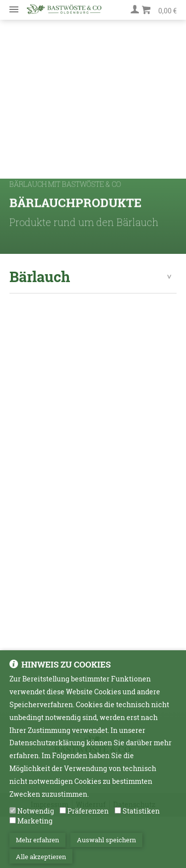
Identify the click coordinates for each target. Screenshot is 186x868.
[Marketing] (13, 826)
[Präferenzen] (63, 816)
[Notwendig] (13, 816)
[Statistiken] (118, 816)
